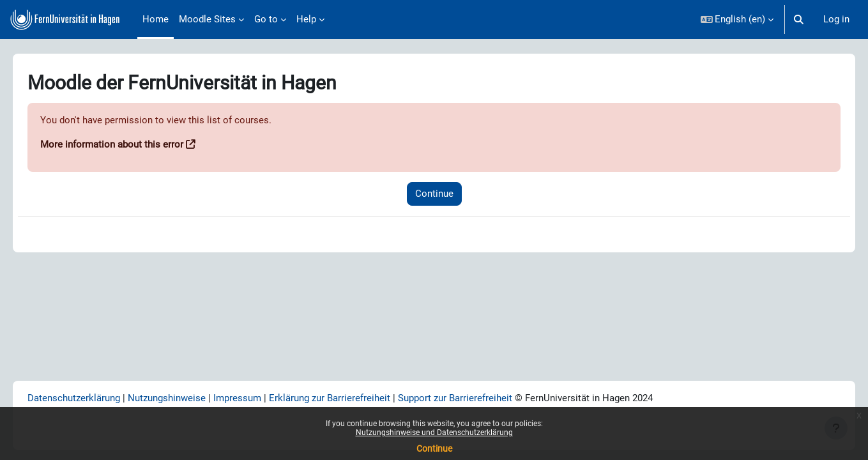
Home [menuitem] (156, 19)
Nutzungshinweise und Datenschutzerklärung (434, 433)
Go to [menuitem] (266, 19)
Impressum (255, 397)
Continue (434, 448)
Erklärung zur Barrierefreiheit (347, 397)
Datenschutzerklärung (92, 397)
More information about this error (130, 145)
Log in (836, 19)
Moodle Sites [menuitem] (207, 19)
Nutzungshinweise (185, 397)
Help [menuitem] (306, 19)
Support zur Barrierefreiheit (473, 397)
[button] (737, 19)
